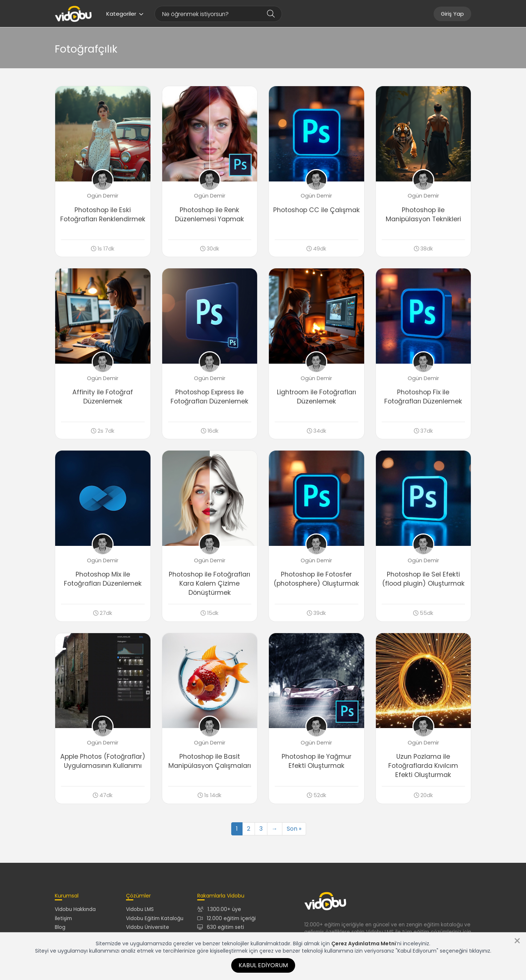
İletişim (63, 918)
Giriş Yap (452, 14)
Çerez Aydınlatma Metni (364, 943)
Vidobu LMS (140, 909)
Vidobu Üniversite (148, 927)
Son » (294, 829)
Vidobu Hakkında (75, 909)
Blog (60, 927)
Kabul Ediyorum (263, 965)
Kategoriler (125, 14)
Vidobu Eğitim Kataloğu (155, 918)
